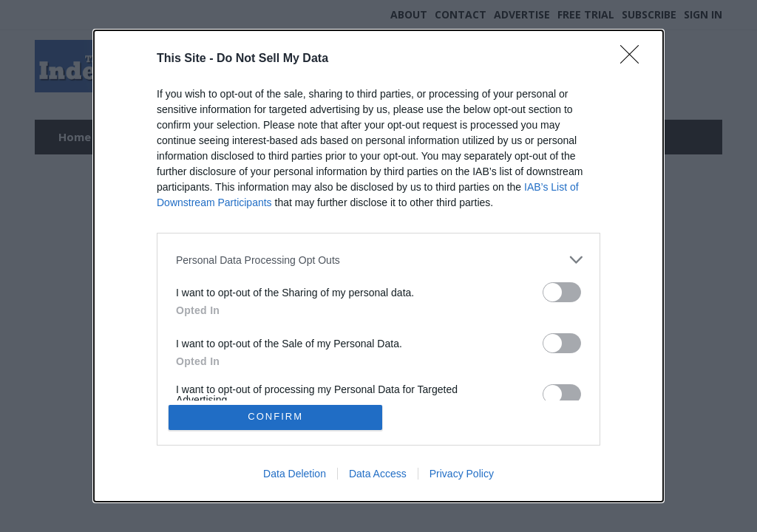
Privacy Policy (462, 474)
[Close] (634, 58)
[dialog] (378, 266)
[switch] (562, 291)
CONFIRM (277, 417)
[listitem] (378, 259)
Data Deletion (295, 474)
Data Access (378, 474)
